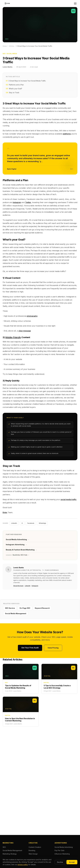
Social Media (12, 54)
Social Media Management (16, 613)
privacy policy (23, 865)
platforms (67, 134)
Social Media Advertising (18, 539)
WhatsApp (42, 523)
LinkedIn (14, 523)
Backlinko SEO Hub (17, 555)
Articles (12, 46)
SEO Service (10, 608)
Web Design (33, 854)
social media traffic (69, 499)
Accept (72, 862)
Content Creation (35, 847)
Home (5, 46)
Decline (60, 862)
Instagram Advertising (16, 545)
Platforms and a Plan (15, 85)
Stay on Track (13, 93)
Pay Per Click (59, 850)
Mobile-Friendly (13, 337)
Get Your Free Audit (30, 648)
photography (32, 316)
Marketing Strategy (10, 854)
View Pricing (53, 648)
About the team (18, 586)
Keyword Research (42, 608)
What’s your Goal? (14, 89)
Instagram (17, 202)
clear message (25, 331)
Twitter (28, 202)
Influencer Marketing (62, 854)
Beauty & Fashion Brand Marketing (21, 550)
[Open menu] (75, 4)
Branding (32, 850)
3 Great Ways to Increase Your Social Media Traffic (26, 81)
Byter (5, 512)
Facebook (31, 523)
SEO (4, 54)
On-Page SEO (25, 608)
